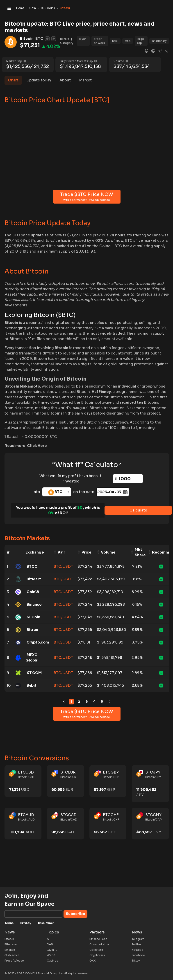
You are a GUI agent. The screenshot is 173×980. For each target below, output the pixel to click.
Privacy (26, 923)
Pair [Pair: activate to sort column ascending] (61, 552)
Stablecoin (12, 955)
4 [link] (94, 702)
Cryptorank (97, 955)
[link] (64, 702)
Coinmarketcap (100, 944)
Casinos (52, 961)
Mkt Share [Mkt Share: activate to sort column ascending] (140, 552)
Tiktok (136, 961)
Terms (9, 923)
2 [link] (79, 702)
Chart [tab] (13, 80)
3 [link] (87, 702)
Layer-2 (52, 950)
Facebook (139, 955)
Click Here (37, 446)
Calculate (138, 510)
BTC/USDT (63, 566)
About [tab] (65, 80)
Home (20, 8)
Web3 (51, 955)
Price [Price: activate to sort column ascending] (86, 552)
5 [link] (102, 702)
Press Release (14, 961)
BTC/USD (62, 642)
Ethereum (11, 944)
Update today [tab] (39, 80)
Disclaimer (46, 923)
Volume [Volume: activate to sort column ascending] (108, 552)
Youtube (138, 950)
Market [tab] (85, 80)
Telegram (138, 939)
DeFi (50, 944)
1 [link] (71, 702)
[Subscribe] (33, 914)
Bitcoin (9, 939)
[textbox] (57, 492)
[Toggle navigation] (9, 8)
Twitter (137, 944)
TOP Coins (48, 8)
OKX (92, 961)
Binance (10, 950)
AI (48, 939)
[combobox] (57, 492)
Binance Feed (98, 939)
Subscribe (75, 914)
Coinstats (96, 950)
